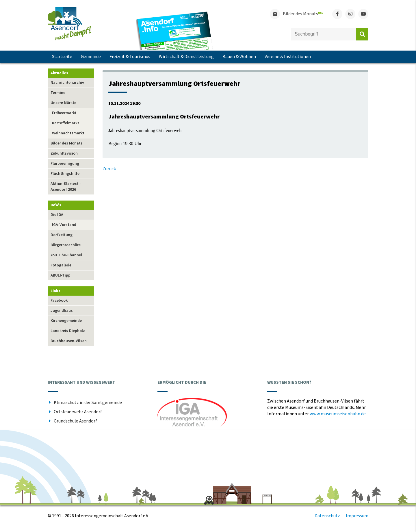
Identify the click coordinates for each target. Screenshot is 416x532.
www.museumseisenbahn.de (338, 414)
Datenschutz (327, 516)
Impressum (357, 516)
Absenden (362, 34)
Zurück (109, 169)
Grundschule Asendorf (75, 421)
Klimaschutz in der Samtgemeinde (88, 403)
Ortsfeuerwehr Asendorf (78, 412)
